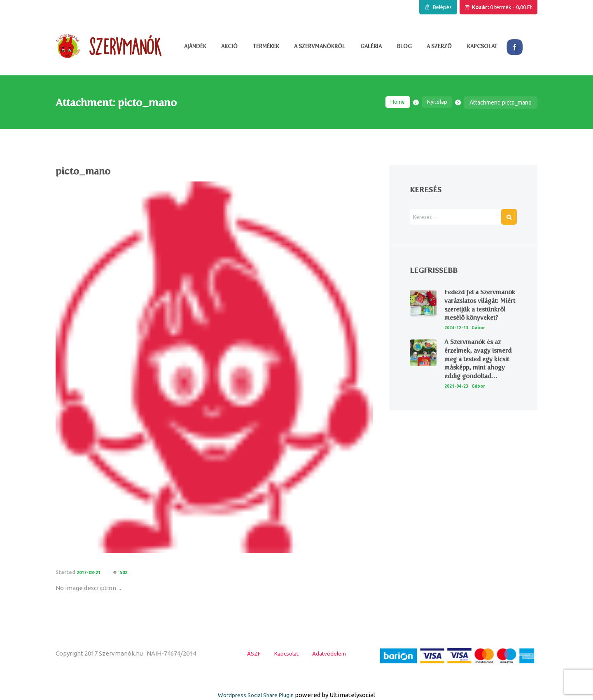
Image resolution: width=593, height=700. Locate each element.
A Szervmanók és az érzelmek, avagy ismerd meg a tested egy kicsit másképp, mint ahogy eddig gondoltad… (480, 376)
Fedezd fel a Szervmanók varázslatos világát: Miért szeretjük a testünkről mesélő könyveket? (473, 313)
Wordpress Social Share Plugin (257, 695)
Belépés (442, 7)
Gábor (482, 345)
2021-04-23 (458, 403)
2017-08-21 (90, 572)
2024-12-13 (458, 345)
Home (395, 102)
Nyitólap (436, 102)
